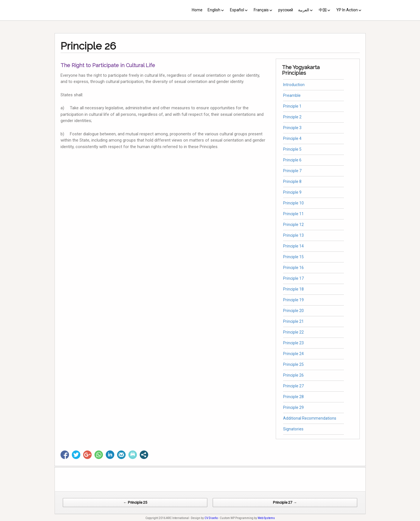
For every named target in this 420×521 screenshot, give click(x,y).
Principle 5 (292, 149)
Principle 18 (293, 289)
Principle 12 (293, 225)
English (214, 10)
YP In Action (347, 10)
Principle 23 (293, 343)
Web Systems (266, 518)
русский (286, 10)
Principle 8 (292, 182)
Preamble (292, 95)
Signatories (293, 429)
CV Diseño (211, 518)
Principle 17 (293, 278)
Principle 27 (293, 386)
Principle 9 (292, 192)
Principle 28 (293, 397)
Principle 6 (292, 160)
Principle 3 (292, 128)
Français (261, 10)
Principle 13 (293, 235)
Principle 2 (292, 117)
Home (197, 10)
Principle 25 (293, 364)
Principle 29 (293, 407)
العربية (304, 10)
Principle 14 (293, 246)
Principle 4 (292, 138)
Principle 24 (293, 354)
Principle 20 (293, 311)
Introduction (294, 85)
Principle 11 (293, 214)
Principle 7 (292, 171)
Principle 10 (293, 203)
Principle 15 (293, 257)
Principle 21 (293, 321)
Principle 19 (293, 300)
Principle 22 (293, 332)
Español (237, 10)
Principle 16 (293, 268)
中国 (323, 10)
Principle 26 (293, 375)
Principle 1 (292, 106)
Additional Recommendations (310, 418)
